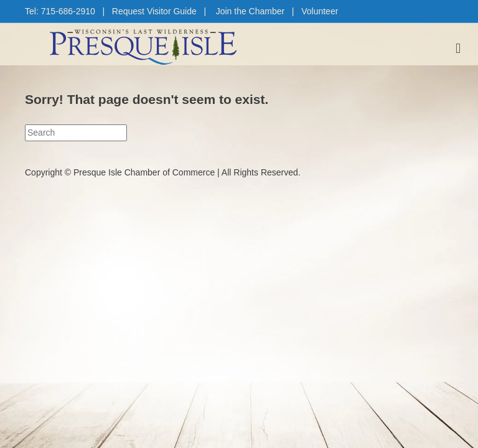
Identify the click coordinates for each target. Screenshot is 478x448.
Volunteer (320, 11)
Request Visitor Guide (154, 11)
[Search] (76, 133)
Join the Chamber (251, 11)
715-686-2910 (68, 11)
